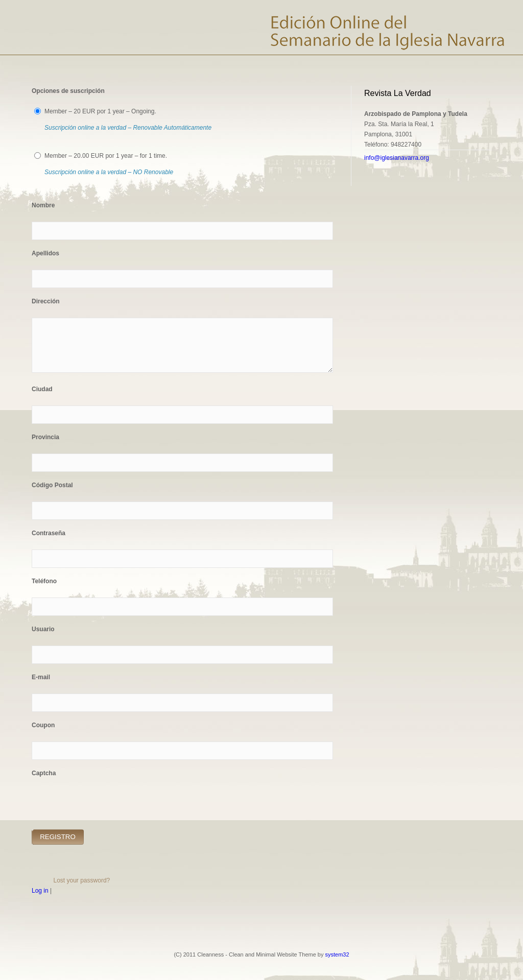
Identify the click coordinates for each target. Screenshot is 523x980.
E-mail (41, 677)
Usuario (43, 629)
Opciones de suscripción (68, 91)
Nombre (43, 205)
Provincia (45, 437)
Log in (40, 891)
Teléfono (44, 581)
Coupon (43, 725)
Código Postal (52, 485)
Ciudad (42, 389)
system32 (337, 954)
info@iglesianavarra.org (397, 158)
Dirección (46, 301)
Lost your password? (82, 880)
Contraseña (49, 533)
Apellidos (45, 253)
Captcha (44, 773)
